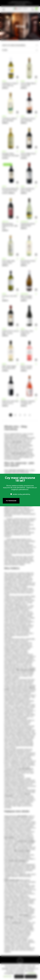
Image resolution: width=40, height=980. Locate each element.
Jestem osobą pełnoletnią (21, 494)
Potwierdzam (11, 501)
